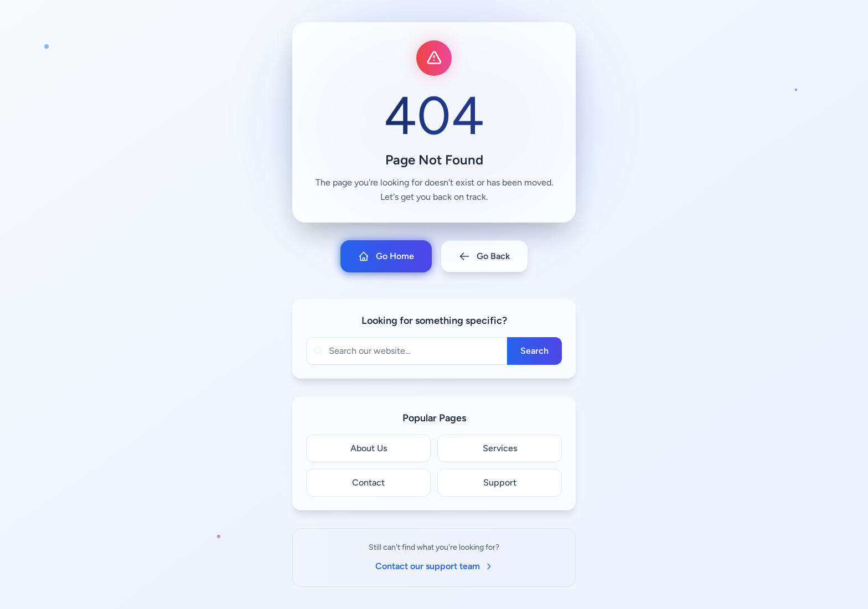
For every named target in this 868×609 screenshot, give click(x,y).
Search (534, 351)
